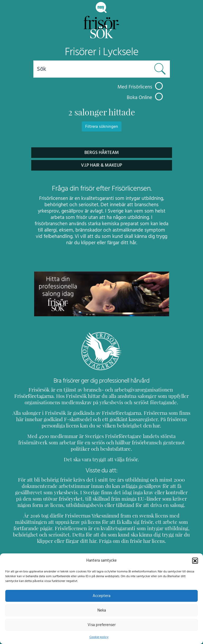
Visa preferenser (102, 625)
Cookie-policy (99, 637)
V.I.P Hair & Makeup (101, 165)
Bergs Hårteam (101, 152)
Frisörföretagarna (166, 390)
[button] (195, 560)
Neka (101, 610)
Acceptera (101, 596)
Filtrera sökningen (102, 126)
